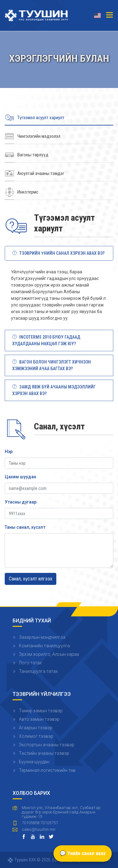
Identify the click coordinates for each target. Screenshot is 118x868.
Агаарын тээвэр (36, 728)
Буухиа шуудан (34, 762)
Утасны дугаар (21, 502)
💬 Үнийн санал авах (83, 853)
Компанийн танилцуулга (44, 646)
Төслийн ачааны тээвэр (44, 753)
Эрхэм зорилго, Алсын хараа (49, 654)
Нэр (9, 451)
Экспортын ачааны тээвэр (47, 745)
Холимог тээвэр (36, 736)
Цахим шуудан (20, 477)
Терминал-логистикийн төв (47, 770)
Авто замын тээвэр (39, 719)
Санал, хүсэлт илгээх (31, 579)
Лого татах (30, 663)
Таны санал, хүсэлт (25, 527)
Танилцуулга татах (38, 671)
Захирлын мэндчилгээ (42, 637)
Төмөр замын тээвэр (41, 711)
